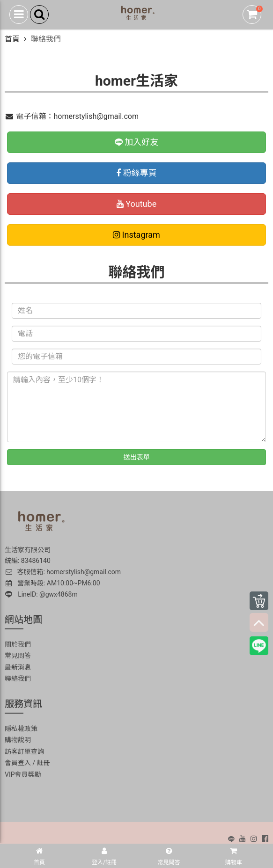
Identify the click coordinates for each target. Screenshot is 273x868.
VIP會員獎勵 (23, 774)
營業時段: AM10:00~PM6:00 (53, 583)
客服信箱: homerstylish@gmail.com (63, 572)
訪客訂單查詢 (24, 751)
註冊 (44, 763)
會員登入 (18, 763)
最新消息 (18, 667)
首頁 (12, 39)
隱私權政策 (21, 729)
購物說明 (18, 740)
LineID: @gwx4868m (41, 594)
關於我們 (18, 644)
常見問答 (18, 656)
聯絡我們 (18, 678)
